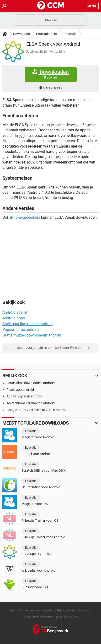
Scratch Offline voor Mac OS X (44, 471)
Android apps (14, 318)
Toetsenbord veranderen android (31, 403)
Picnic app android (20, 390)
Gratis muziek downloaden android (32, 335)
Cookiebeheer (67, 617)
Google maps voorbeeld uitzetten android (37, 410)
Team (13, 610)
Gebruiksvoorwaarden (39, 617)
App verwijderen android (24, 396)
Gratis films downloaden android (31, 383)
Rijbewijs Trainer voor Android (43, 537)
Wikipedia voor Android (38, 570)
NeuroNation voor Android (41, 487)
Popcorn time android (21, 329)
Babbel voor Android (37, 454)
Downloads (21, 34)
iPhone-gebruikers (25, 217)
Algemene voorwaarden (37, 610)
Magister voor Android (38, 437)
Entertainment (47, 34)
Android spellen (15, 312)
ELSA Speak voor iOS (37, 554)
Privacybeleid (66, 610)
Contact (84, 610)
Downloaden (51, 74)
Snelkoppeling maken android (27, 324)
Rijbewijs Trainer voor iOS (40, 520)
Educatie (70, 34)
